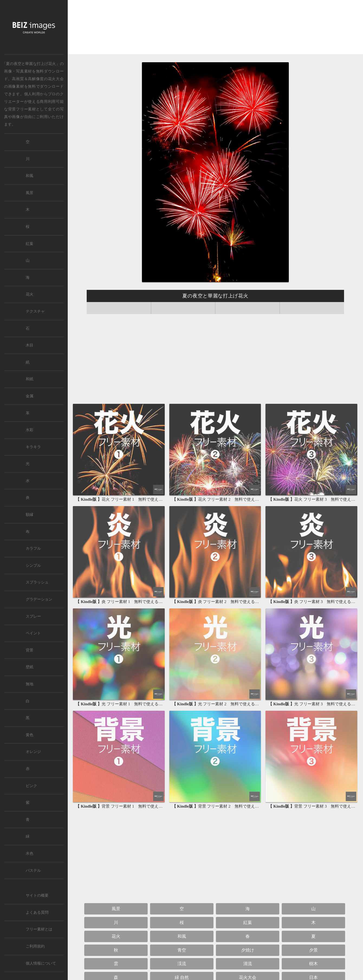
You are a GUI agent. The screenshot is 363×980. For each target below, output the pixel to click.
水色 (30, 853)
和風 (182, 936)
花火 (116, 936)
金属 (30, 396)
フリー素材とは (39, 929)
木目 (30, 345)
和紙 (30, 379)
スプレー (33, 616)
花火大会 (56, 79)
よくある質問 (37, 912)
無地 (30, 684)
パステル (33, 871)
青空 (182, 950)
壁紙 (30, 667)
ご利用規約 (35, 946)
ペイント (33, 633)
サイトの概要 (37, 895)
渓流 (182, 964)
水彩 (30, 430)
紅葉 (248, 922)
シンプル (33, 566)
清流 (248, 964)
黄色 (30, 735)
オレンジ (33, 752)
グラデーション (39, 599)
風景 (116, 909)
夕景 (313, 950)
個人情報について (41, 963)
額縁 (30, 515)
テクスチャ (35, 311)
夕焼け (248, 950)
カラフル (33, 548)
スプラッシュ (37, 582)
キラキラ (33, 447)
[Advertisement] (215, 29)
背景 (30, 650)
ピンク (31, 786)
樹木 (313, 964)
